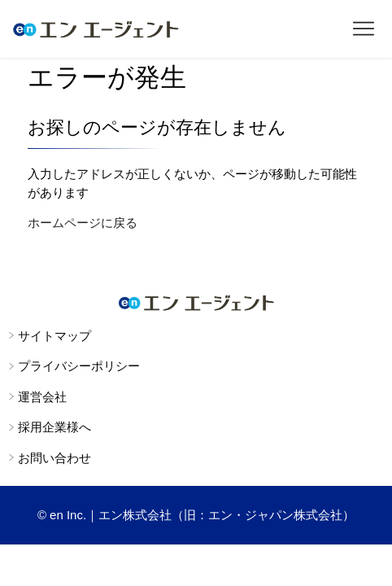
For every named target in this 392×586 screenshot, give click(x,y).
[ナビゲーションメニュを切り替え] (364, 29)
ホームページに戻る (83, 223)
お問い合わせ (54, 458)
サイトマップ (54, 336)
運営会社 (42, 397)
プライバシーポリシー (79, 366)
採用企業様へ (54, 427)
